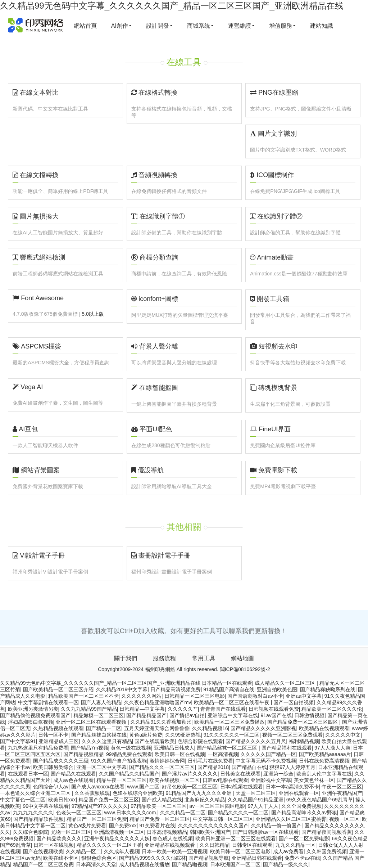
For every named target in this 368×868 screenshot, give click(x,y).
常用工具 (204, 658)
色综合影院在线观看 (200, 741)
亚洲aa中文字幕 (304, 696)
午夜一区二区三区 (342, 787)
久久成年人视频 (122, 851)
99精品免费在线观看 (129, 754)
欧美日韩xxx (62, 800)
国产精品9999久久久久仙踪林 (152, 858)
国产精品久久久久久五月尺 (256, 741)
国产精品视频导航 (209, 858)
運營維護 (241, 26)
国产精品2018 (213, 767)
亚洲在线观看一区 (299, 793)
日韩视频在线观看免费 (274, 709)
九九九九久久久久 (33, 813)
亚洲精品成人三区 (59, 741)
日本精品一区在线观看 (227, 683)
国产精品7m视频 (89, 748)
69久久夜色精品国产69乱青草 (320, 800)
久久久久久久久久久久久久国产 (213, 826)
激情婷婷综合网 (167, 761)
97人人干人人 (263, 806)
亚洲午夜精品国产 (342, 793)
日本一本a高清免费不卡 (292, 787)
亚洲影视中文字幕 (271, 780)
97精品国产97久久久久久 (100, 806)
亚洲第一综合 (278, 774)
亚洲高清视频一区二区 (119, 832)
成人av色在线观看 (74, 780)
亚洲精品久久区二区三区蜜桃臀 (291, 819)
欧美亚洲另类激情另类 (33, 709)
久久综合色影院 (31, 832)
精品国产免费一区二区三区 (109, 800)
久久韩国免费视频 (327, 851)
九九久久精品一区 (295, 845)
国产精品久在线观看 (73, 774)
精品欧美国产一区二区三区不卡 (83, 696)
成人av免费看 (288, 851)
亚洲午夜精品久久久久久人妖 (117, 838)
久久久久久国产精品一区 (268, 754)
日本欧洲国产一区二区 (235, 864)
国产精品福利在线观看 (287, 748)
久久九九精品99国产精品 (89, 709)
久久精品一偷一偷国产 (276, 826)
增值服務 (282, 26)
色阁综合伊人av (51, 787)
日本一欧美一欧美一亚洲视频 (174, 851)
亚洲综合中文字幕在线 (233, 715)
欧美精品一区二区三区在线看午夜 (232, 702)
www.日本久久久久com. (131, 813)
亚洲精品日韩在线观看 (257, 858)
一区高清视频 (223, 754)
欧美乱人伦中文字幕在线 (324, 774)
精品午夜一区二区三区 (122, 780)
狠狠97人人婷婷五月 (292, 767)
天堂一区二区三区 (256, 793)
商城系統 (200, 26)
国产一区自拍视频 (294, 702)
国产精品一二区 (104, 728)
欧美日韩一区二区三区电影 (240, 851)
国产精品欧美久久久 (59, 838)
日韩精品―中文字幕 (142, 709)
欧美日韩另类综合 (53, 767)
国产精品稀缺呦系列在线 (328, 689)
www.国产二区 (143, 787)
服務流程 (164, 658)
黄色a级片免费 (146, 735)
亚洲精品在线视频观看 (171, 845)
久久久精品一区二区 (183, 813)
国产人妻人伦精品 (101, 702)
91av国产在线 (276, 715)
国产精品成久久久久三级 (61, 761)
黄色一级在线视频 (131, 748)
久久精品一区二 (83, 851)
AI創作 (121, 26)
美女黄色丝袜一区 (314, 780)
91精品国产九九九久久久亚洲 (199, 793)
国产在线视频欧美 (43, 851)
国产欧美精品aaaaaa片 (325, 754)
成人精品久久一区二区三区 (286, 683)
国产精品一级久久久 (286, 864)
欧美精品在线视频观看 (324, 728)
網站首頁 (85, 26)
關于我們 (126, 658)
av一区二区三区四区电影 (217, 806)
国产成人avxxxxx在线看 (98, 787)
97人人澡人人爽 (332, 748)
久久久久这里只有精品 (107, 741)
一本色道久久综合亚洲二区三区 (36, 793)
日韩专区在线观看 (252, 845)
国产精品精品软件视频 (38, 819)
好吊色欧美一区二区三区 (190, 787)
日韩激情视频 (309, 715)
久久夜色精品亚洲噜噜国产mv (158, 702)
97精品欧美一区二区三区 (159, 806)
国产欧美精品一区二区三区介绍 (58, 689)
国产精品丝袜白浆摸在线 (99, 735)
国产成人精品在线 (162, 800)
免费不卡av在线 (302, 858)
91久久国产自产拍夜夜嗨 (119, 761)
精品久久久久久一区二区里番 (109, 845)
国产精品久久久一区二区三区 (162, 767)
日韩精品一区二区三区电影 (195, 696)
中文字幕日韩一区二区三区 (223, 819)
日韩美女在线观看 (240, 774)
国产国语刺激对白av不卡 (255, 696)
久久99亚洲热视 (183, 735)
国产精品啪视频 (190, 864)
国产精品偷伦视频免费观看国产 (35, 715)
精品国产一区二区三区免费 (97, 819)
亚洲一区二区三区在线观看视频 (92, 722)
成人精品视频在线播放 (144, 864)
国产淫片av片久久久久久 (190, 774)
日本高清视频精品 (167, 832)
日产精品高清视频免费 (176, 689)
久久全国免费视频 (301, 806)
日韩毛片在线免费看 (210, 761)
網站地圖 (242, 658)
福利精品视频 (304, 741)
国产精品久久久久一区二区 (238, 813)
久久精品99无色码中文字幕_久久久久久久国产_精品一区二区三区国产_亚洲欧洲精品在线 (172, 6)
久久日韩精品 (214, 845)
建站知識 (322, 26)
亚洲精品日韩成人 (174, 748)
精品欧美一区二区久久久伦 (332, 709)
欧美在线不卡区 (61, 858)
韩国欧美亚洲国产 (210, 832)
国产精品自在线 (249, 767)
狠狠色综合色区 (99, 858)
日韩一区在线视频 (54, 845)
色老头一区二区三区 (79, 813)
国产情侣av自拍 (187, 715)
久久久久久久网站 (141, 696)
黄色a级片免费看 (87, 826)
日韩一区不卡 (53, 735)
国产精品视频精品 (83, 754)
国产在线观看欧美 (155, 741)
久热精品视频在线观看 (58, 728)
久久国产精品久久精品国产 (129, 774)
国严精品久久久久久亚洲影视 (263, 728)
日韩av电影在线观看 (225, 780)
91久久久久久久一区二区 (232, 735)
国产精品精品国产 (146, 715)
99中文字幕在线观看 (46, 806)
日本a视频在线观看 (242, 787)
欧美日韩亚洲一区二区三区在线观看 (236, 838)
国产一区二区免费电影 (304, 838)
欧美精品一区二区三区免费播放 (230, 722)
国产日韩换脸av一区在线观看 (266, 832)
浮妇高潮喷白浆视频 (31, 722)
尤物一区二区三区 (71, 832)
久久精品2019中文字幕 (122, 689)
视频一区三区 (344, 819)
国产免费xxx (123, 826)
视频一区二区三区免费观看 (292, 735)
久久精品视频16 (210, 728)
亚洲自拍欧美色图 (277, 689)
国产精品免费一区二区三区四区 (303, 722)
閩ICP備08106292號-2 (245, 669)
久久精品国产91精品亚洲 (256, 800)
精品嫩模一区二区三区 (99, 715)
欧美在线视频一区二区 (174, 780)
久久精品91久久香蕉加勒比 (161, 722)
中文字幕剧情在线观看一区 (48, 702)
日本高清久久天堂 (96, 864)
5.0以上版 (93, 314)
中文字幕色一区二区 (23, 800)
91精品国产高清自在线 (229, 689)
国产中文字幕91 (18, 741)
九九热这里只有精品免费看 (38, 748)
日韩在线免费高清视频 (324, 761)
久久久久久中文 (343, 735)
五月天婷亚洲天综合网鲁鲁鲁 (157, 728)
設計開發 (159, 26)
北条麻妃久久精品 (205, 800)
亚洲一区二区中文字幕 (101, 767)
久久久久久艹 (183, 709)
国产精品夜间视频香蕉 (327, 832)
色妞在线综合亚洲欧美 (138, 793)
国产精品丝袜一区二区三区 (228, 748)
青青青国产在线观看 (223, 709)
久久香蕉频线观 (92, 793)
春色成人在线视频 (173, 838)
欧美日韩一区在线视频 (180, 754)
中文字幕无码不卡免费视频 (266, 761)
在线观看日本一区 (28, 774)
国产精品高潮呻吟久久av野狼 (304, 813)
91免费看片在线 (157, 826)
